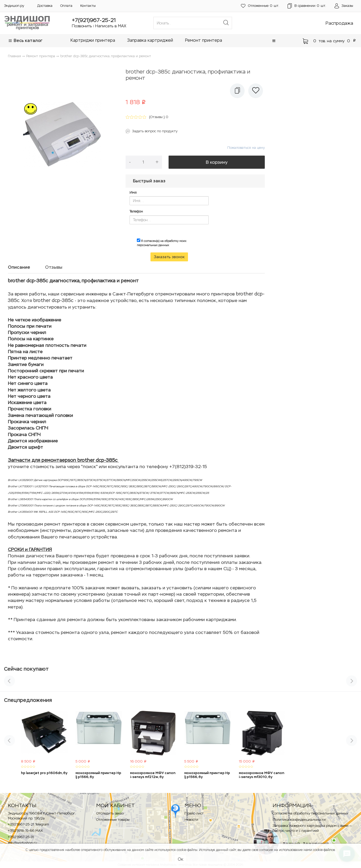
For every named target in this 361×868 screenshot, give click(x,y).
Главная (14, 56)
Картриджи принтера (93, 40)
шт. (260, 6)
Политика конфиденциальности (299, 820)
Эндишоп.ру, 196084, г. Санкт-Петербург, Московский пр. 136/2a (42, 816)
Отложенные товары (113, 820)
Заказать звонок (169, 257)
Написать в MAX (111, 26)
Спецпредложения (28, 700)
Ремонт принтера (204, 40)
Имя (133, 192)
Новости (191, 820)
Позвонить (82, 26)
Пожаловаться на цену (246, 148)
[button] (274, 41)
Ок (181, 859)
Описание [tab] (19, 267)
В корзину (217, 162)
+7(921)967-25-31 (21, 837)
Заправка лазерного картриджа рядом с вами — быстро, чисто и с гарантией (312, 828)
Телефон (136, 211)
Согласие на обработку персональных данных (310, 813)
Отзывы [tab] (54, 267)
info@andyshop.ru (22, 843)
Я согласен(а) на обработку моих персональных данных (162, 243)
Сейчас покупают (26, 669)
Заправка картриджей (150, 40)
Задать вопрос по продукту (155, 131)
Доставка (45, 6)
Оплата (66, 6)
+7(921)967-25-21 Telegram (28, 824)
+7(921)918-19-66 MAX (25, 831)
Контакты (88, 6)
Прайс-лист (194, 813)
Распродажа (339, 23)
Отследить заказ (110, 813)
